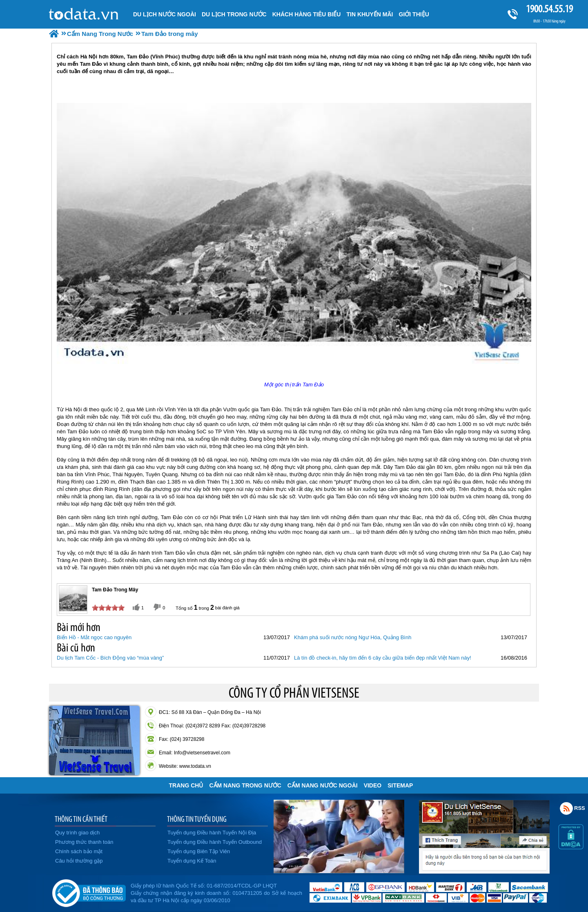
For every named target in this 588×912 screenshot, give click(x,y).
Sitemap (400, 785)
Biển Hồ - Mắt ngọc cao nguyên (94, 637)
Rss (566, 808)
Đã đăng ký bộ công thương (89, 892)
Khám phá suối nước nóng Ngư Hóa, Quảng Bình (353, 637)
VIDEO (373, 785)
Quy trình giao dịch (77, 833)
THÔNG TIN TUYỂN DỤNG (197, 819)
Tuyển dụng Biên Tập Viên (199, 851)
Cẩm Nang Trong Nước (245, 785)
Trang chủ (186, 785)
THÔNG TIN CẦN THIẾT (81, 819)
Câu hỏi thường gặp (79, 861)
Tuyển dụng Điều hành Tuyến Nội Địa (212, 833)
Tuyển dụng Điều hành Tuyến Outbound (215, 842)
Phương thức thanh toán (84, 842)
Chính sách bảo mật (79, 851)
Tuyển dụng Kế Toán (192, 861)
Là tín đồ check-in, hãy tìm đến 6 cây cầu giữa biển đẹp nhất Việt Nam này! (383, 658)
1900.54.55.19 (549, 9)
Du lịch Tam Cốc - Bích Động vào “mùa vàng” (110, 658)
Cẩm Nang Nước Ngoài (323, 785)
